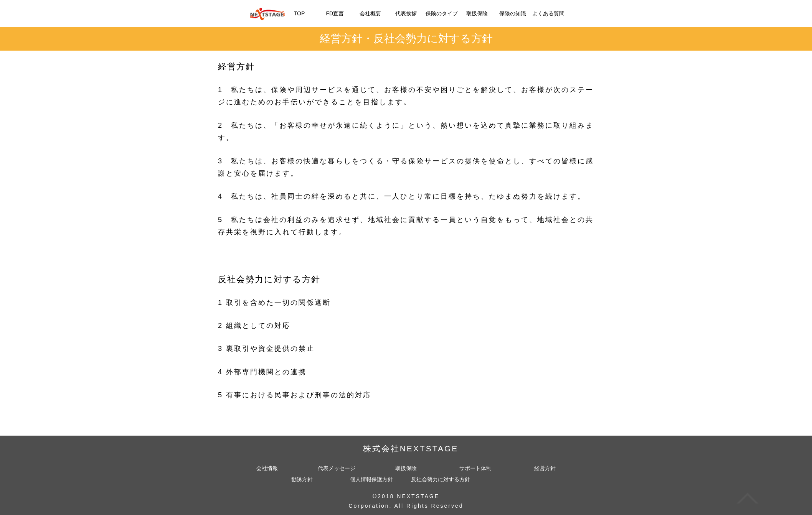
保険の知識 (513, 13)
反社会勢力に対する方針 (441, 480)
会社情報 (267, 468)
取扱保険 (477, 13)
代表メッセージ (337, 468)
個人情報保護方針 (371, 480)
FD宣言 (335, 13)
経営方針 (545, 468)
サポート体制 (475, 468)
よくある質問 (548, 13)
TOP (300, 13)
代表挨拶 (406, 13)
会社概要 (370, 13)
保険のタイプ (442, 13)
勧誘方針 (302, 480)
